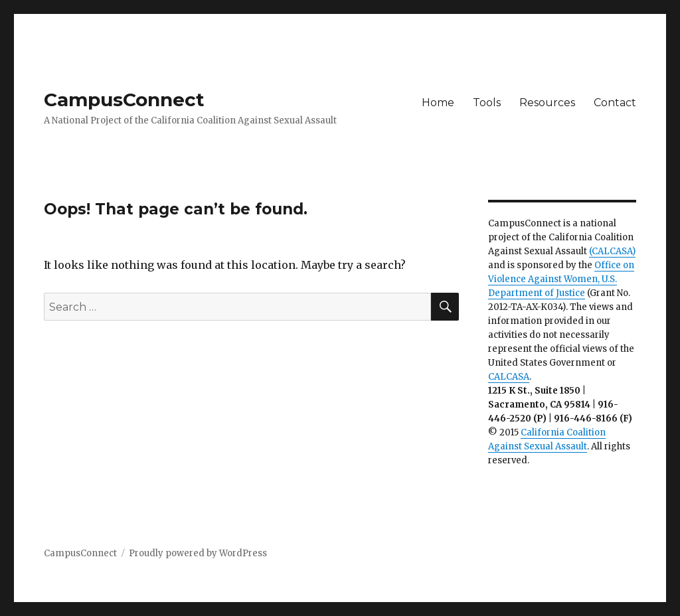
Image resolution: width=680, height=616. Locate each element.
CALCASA (509, 377)
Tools (487, 103)
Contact (615, 103)
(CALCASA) (612, 251)
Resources (547, 103)
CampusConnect (124, 100)
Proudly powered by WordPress (198, 553)
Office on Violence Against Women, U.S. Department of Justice (561, 279)
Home (438, 103)
